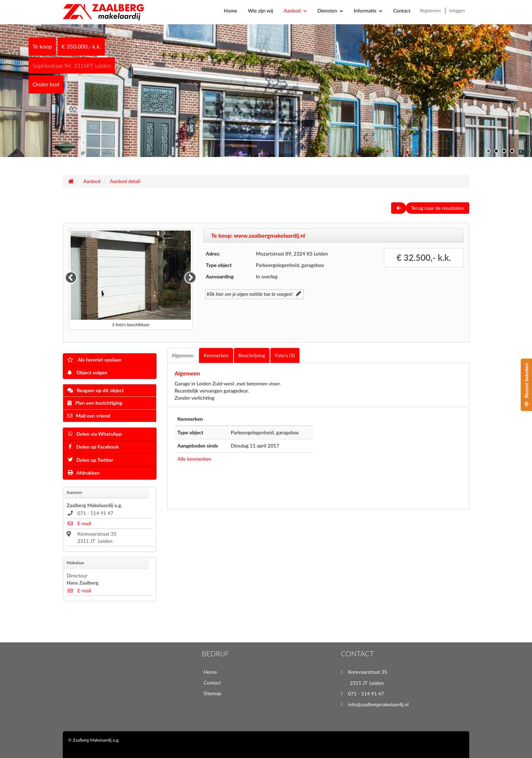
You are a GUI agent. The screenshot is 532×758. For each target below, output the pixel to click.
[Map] (393, 457)
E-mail (79, 523)
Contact (402, 11)
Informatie (368, 11)
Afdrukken (83, 473)
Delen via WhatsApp (95, 434)
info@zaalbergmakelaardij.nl (378, 704)
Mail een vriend (89, 416)
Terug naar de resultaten (438, 208)
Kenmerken (216, 355)
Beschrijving (252, 355)
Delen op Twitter (90, 460)
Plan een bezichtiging (95, 403)
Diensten (330, 11)
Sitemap (213, 693)
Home (231, 11)
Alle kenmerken (195, 459)
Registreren (430, 11)
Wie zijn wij (260, 11)
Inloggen (457, 11)
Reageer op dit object (96, 390)
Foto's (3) (285, 355)
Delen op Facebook (93, 447)
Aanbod (295, 11)
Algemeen (183, 355)
